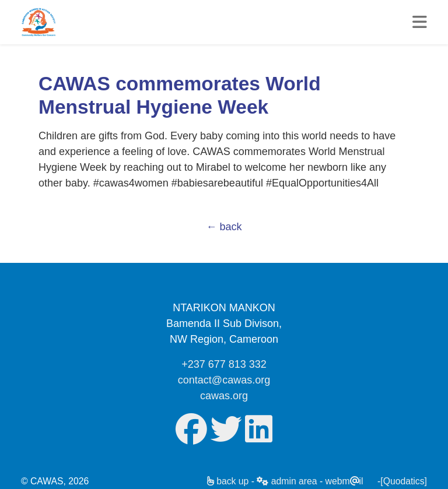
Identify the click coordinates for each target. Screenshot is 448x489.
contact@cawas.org (224, 380)
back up (228, 481)
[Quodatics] (404, 481)
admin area (287, 481)
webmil (344, 481)
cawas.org (224, 396)
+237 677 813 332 (224, 364)
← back (224, 227)
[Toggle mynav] (420, 22)
